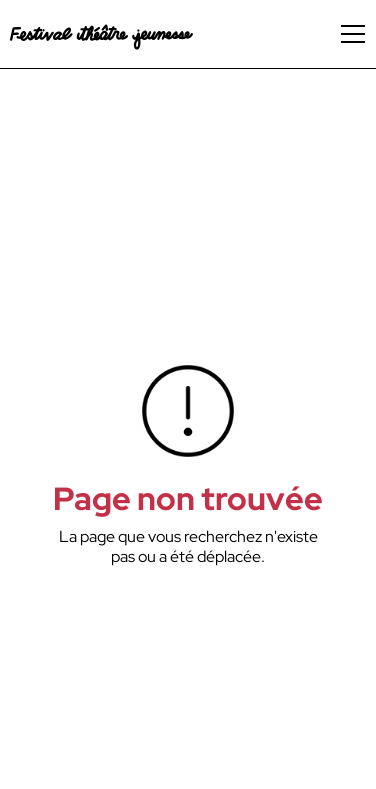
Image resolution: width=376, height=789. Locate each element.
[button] (353, 34)
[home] (101, 34)
